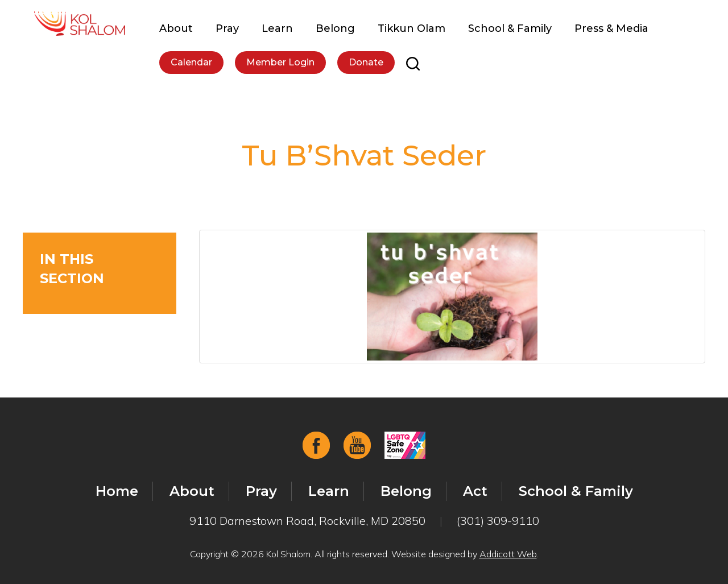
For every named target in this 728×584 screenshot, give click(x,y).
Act (475, 491)
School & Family (510, 28)
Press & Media (611, 28)
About (176, 28)
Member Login (280, 62)
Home (117, 491)
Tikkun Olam (411, 28)
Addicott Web (508, 554)
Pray (227, 28)
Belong (335, 28)
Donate (366, 62)
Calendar (191, 62)
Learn (277, 28)
